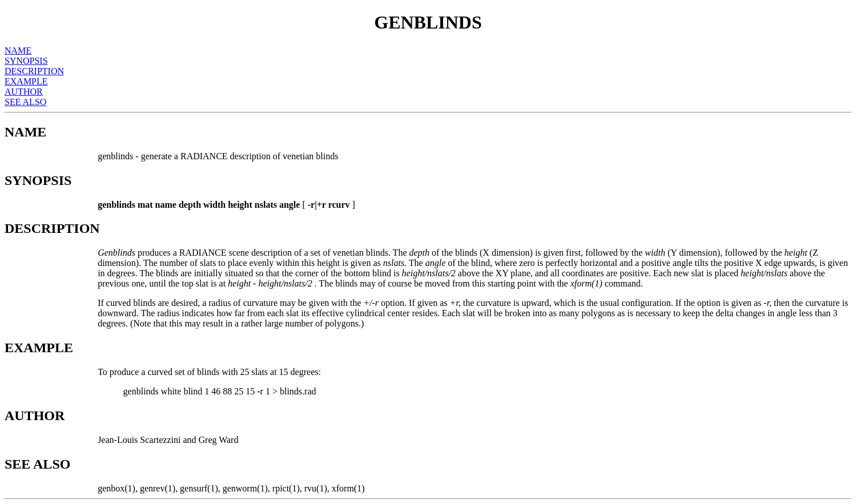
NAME (18, 51)
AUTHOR (24, 92)
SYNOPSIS (26, 61)
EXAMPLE (26, 81)
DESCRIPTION (34, 71)
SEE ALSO (25, 102)
